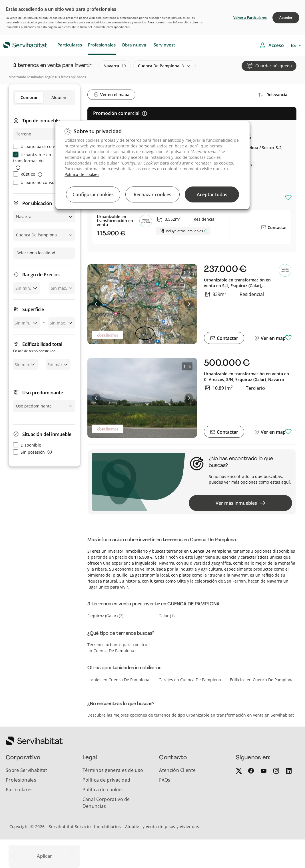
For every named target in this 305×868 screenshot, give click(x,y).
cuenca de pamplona (161, 66)
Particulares (70, 45)
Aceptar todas (212, 194)
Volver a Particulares (250, 18)
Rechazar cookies (152, 194)
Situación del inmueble (47, 434)
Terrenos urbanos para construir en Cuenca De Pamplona (119, 648)
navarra (115, 66)
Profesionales (102, 45)
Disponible (27, 445)
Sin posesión (29, 452)
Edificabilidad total (38, 348)
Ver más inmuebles (240, 503)
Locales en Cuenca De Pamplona (118, 680)
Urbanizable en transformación (32, 158)
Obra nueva (134, 45)
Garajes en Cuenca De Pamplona (190, 680)
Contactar (277, 227)
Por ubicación (37, 203)
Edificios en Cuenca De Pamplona (262, 680)
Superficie (33, 309)
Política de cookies (82, 174)
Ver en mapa (274, 338)
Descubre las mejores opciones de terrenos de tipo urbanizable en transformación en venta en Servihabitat (191, 715)
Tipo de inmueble (41, 121)
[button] (96, 304)
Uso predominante (43, 393)
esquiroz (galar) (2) (105, 616)
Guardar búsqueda (274, 66)
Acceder (286, 18)
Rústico (24, 174)
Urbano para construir (39, 146)
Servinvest (164, 45)
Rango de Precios (41, 275)
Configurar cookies (93, 194)
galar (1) (166, 616)
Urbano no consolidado (40, 182)
